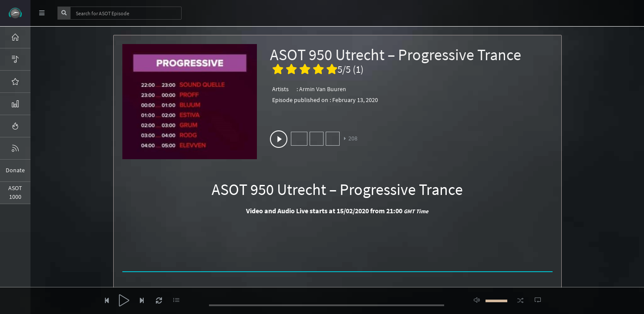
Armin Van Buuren (323, 89)
